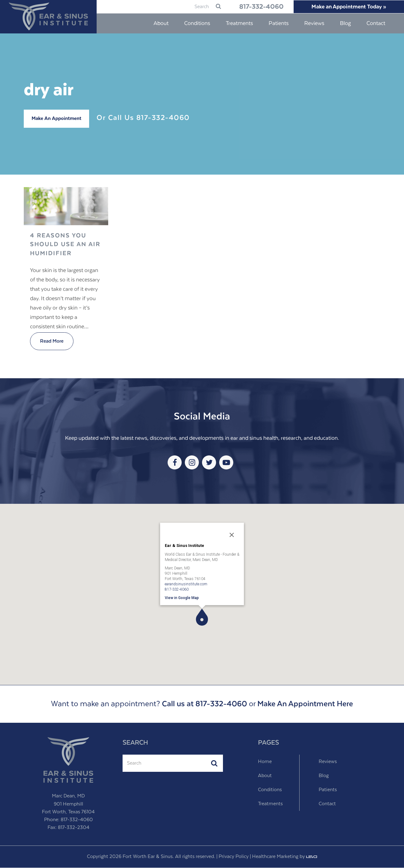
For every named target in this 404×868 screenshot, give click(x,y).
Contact (327, 804)
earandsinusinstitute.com (186, 584)
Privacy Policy (234, 857)
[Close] (232, 535)
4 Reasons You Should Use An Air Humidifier (65, 245)
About (265, 776)
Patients (328, 790)
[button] (202, 617)
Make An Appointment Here (305, 704)
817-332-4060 (256, 7)
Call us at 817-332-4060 (205, 704)
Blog (324, 776)
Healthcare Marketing (275, 857)
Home (265, 762)
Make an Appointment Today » (348, 7)
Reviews (328, 762)
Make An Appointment (56, 119)
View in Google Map (182, 598)
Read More (52, 342)
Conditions (270, 790)
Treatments (270, 804)
